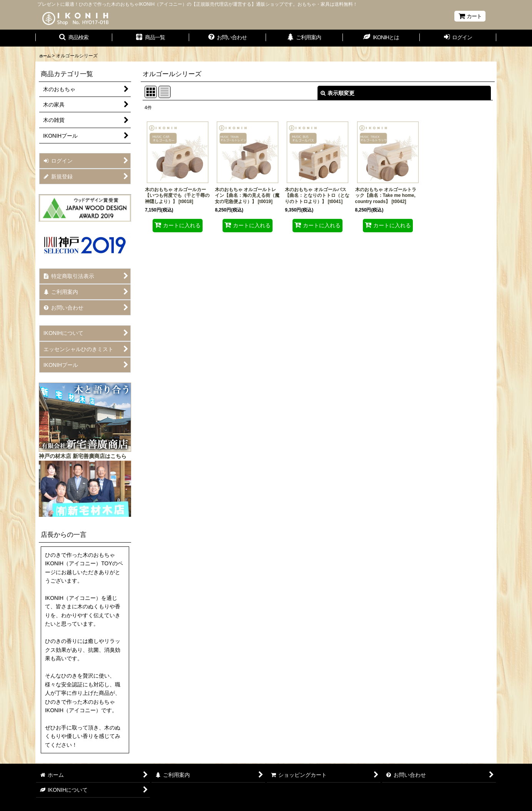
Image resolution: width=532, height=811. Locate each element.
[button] (74, 38)
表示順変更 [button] (337, 93)
